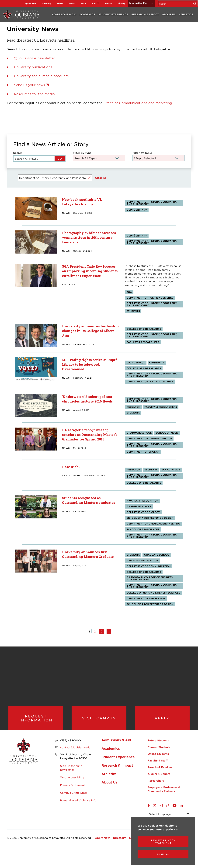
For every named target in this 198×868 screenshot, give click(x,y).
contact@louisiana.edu (75, 750)
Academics (87, 14)
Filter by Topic (142, 153)
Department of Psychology (146, 598)
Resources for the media (34, 94)
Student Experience (113, 14)
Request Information (36, 720)
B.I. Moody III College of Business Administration (150, 578)
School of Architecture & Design (150, 518)
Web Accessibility (72, 780)
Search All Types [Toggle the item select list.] (86, 158)
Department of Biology (143, 512)
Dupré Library (137, 210)
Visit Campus (99, 720)
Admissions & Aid (64, 14)
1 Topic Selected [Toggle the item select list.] (145, 158)
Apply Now (30, 3)
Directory (47, 3)
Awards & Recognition (142, 500)
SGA (129, 292)
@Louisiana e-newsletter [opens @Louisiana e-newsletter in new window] (35, 58)
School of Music (167, 433)
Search (18, 153)
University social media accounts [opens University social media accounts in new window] (41, 76)
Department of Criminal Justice (149, 438)
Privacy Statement (73, 788)
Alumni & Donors (159, 777)
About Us (169, 14)
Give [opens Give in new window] (83, 3)
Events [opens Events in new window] (72, 3)
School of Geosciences (143, 529)
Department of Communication (149, 566)
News (60, 3)
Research (133, 407)
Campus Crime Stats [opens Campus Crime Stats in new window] (74, 796)
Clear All (101, 178)
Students (133, 311)
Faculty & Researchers (143, 342)
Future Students (158, 743)
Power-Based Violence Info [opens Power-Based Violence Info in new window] (78, 803)
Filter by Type (82, 153)
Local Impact (136, 362)
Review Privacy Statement (163, 842)
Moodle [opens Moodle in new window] (108, 3)
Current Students (159, 750)
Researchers (156, 784)
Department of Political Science (150, 298)
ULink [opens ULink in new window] (94, 3)
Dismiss (163, 854)
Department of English (143, 452)
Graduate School (139, 433)
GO (60, 159)
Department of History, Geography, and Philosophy (152, 203)
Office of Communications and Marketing (138, 103)
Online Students (158, 757)
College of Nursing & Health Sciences (153, 593)
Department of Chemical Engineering (153, 523)
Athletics (186, 14)
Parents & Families (160, 770)
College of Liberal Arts (144, 329)
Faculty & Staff (158, 764)
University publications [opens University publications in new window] (33, 67)
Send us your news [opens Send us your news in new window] (30, 85)
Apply (162, 720)
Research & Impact (145, 14)
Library (122, 3)
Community (157, 362)
